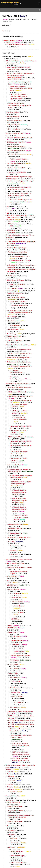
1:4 (8, 206)
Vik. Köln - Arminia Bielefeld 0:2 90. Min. (20, 138)
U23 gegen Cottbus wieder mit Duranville (19, 559)
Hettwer (9, 626)
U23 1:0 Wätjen (12, 628)
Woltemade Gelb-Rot (14, 465)
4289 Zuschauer (12, 576)
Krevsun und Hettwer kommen (21, 656)
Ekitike (9, 222)
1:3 (8, 213)
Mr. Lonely (12, 542)
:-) (13, 866)
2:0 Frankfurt (10, 220)
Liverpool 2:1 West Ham (13, 336)
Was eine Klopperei (13, 116)
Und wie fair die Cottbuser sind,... (18, 44)
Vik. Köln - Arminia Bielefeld (14, 134)
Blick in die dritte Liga (12, 796)
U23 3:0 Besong (15, 636)
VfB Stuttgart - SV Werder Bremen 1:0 (18, 384)
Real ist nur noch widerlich (15, 293)
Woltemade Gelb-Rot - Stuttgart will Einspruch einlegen (20, 492)
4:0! (8, 580)
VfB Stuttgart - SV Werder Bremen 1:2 (19, 388)
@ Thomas (9, 22)
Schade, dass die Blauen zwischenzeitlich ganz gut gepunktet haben (20, 82)
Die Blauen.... (10, 800)
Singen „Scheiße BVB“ (14, 802)
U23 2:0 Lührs (13, 632)
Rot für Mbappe (11, 276)
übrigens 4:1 (10, 42)
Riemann (9, 770)
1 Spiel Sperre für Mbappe (15, 280)
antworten (7, 31)
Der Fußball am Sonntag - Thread (16, 57)
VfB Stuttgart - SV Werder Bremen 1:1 (19, 537)
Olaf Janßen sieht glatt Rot (15, 142)
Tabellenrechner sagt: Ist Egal (16, 248)
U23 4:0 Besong (12, 585)
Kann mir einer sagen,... (17, 852)
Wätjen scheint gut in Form (16, 563)
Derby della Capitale (12, 112)
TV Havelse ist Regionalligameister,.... (18, 345)
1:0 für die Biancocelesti (15, 121)
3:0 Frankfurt (11, 230)
